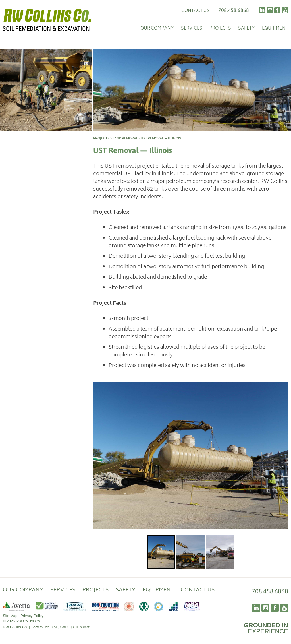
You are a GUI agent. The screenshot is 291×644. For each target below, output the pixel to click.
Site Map (10, 616)
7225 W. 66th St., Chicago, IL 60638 (61, 627)
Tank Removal (125, 139)
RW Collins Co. (47, 20)
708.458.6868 (234, 10)
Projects (220, 29)
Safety (247, 29)
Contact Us (196, 11)
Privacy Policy (32, 616)
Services (192, 29)
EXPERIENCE (266, 628)
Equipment (275, 29)
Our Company (157, 29)
